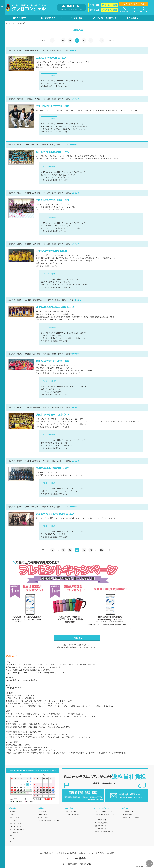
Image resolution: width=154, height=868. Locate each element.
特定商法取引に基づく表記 (50, 853)
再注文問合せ (127, 815)
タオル (12, 835)
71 (84, 40)
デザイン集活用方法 (101, 823)
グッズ (12, 841)
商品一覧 (12, 812)
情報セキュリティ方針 (87, 853)
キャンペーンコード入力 (135, 4)
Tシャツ (12, 815)
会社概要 (110, 853)
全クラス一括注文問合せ (131, 818)
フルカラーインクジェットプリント (105, 816)
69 (70, 40)
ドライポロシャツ (15, 824)
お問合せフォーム (129, 812)
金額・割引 (78, 18)
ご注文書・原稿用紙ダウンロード (49, 821)
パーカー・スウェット (17, 827)
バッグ (12, 839)
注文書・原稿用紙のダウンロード (105, 832)
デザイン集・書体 (100, 820)
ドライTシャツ (14, 818)
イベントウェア (15, 832)
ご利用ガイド (50, 18)
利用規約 (101, 853)
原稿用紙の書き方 (100, 826)
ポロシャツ (13, 821)
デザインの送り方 (100, 829)
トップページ (10, 23)
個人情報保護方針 (69, 853)
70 (77, 40)
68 (63, 40)
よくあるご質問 (43, 818)
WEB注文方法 (42, 815)
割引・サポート (71, 812)
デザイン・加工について (107, 18)
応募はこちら (77, 638)
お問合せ (135, 18)
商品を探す (21, 18)
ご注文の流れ (42, 812)
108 (102, 40)
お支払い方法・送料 (73, 815)
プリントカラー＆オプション (104, 812)
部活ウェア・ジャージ (17, 830)
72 (91, 40)
